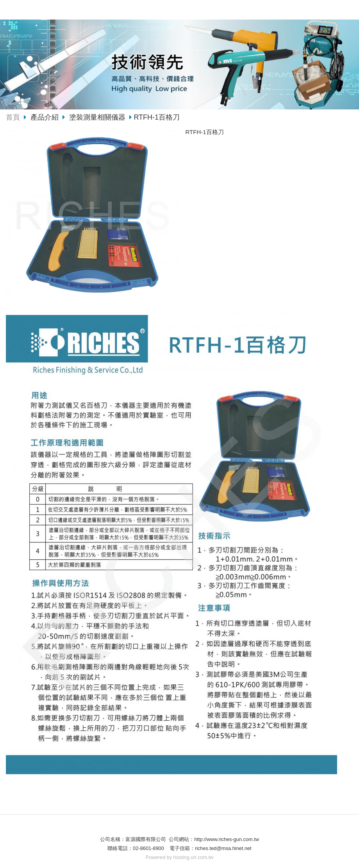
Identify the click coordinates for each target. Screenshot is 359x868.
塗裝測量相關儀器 (97, 117)
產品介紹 (46, 117)
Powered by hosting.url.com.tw (180, 857)
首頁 (13, 117)
